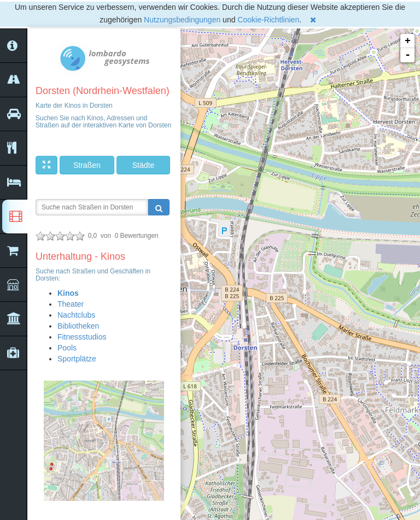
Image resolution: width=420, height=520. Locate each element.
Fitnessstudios (82, 337)
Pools (67, 348)
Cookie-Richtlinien (268, 20)
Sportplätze (77, 359)
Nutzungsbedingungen (182, 20)
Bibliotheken (78, 326)
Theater (71, 304)
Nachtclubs (76, 315)
